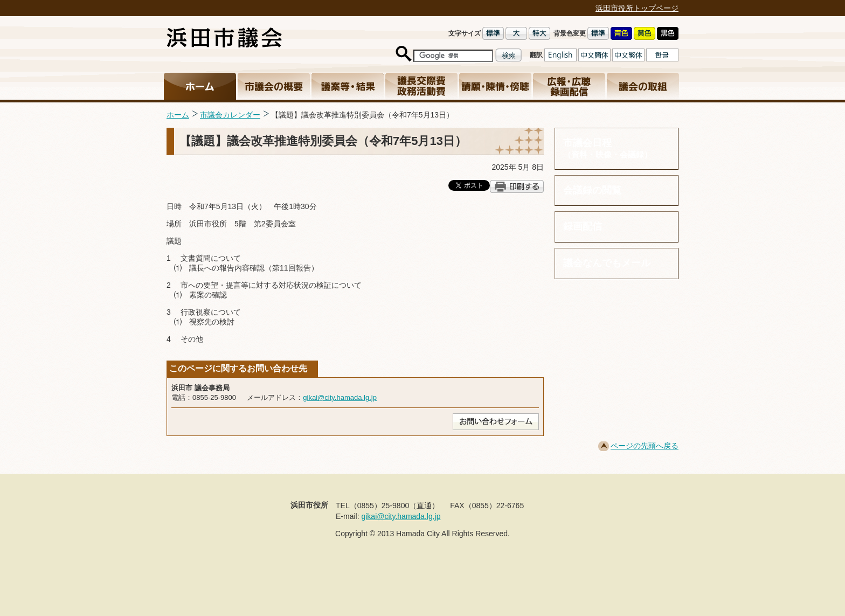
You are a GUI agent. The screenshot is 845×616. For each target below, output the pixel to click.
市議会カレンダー (230, 115)
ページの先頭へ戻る (645, 446)
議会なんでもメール (607, 263)
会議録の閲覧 (592, 190)
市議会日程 (617, 148)
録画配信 (583, 226)
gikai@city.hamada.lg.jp (340, 397)
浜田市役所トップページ (637, 8)
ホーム (178, 115)
